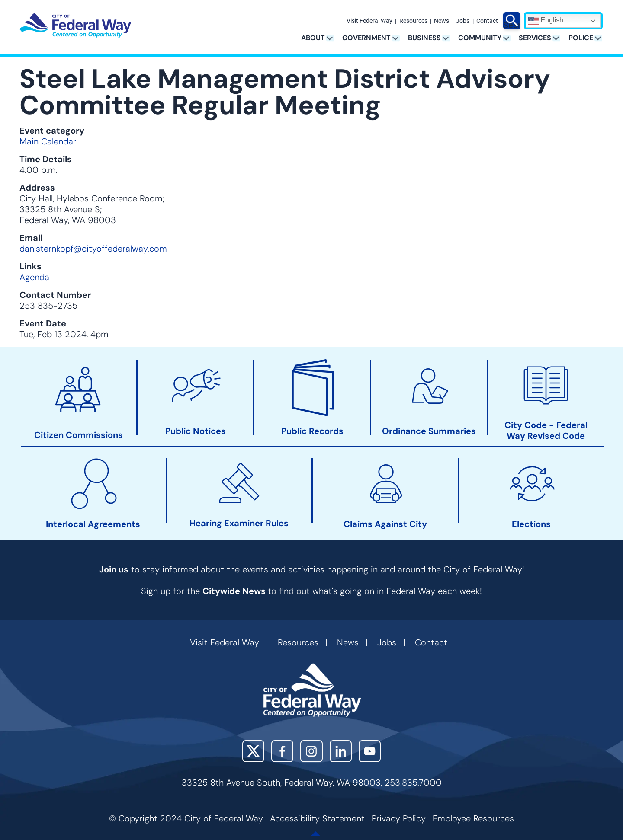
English (546, 21)
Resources (413, 21)
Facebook (282, 751)
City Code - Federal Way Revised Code (546, 431)
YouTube (370, 751)
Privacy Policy (399, 818)
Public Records (312, 431)
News (442, 21)
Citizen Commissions (79, 435)
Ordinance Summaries (429, 431)
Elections (531, 524)
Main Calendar (48, 141)
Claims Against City (385, 524)
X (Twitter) (253, 751)
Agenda (34, 277)
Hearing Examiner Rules (239, 523)
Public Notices (196, 431)
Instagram (311, 751)
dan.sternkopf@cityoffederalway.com (93, 249)
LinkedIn (341, 751)
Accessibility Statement (317, 818)
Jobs (463, 21)
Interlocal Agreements (93, 524)
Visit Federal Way (369, 21)
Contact (487, 21)
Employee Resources (473, 818)
